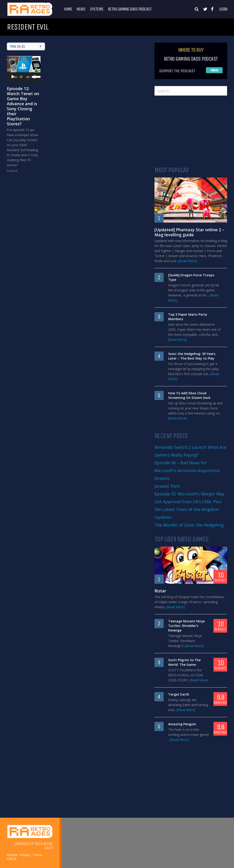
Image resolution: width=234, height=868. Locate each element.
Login (223, 9)
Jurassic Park (167, 486)
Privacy (25, 855)
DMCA (12, 859)
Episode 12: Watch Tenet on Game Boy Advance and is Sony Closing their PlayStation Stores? (23, 106)
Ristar (160, 591)
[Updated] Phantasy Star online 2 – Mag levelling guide (189, 232)
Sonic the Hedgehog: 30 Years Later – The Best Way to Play (192, 356)
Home (68, 9)
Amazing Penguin (182, 724)
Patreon (214, 70)
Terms (37, 855)
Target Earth (179, 694)
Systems (97, 9)
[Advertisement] (191, 131)
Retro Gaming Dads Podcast (130, 9)
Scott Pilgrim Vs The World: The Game (184, 662)
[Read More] (188, 261)
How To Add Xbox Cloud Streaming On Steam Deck (189, 395)
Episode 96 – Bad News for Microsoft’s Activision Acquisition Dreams (187, 470)
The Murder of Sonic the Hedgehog (189, 525)
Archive (12, 855)
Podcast (12, 171)
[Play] (13, 77)
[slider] (21, 77)
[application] (24, 77)
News (81, 9)
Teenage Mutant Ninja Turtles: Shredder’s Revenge (186, 626)
